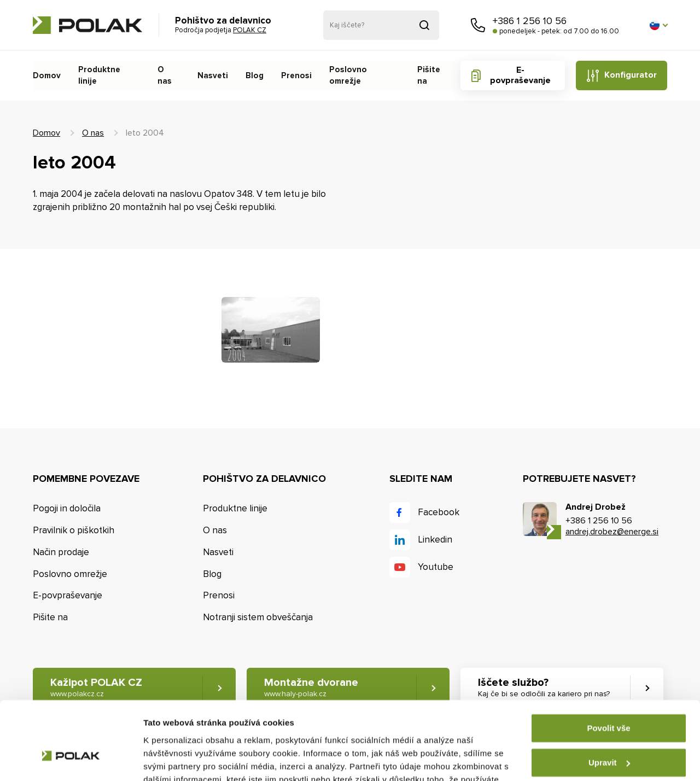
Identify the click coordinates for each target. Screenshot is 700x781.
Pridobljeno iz (424, 25)
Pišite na (428, 75)
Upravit (609, 699)
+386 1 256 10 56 (530, 21)
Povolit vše (608, 665)
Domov (46, 75)
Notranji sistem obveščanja (258, 617)
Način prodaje (61, 552)
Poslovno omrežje (360, 75)
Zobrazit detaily (174, 759)
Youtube (436, 567)
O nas (168, 75)
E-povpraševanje (519, 75)
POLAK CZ (87, 25)
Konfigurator (630, 75)
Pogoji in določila (67, 508)
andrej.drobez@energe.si (612, 532)
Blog (253, 75)
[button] (658, 25)
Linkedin (435, 540)
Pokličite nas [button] (478, 25)
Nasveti (211, 75)
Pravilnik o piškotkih (74, 530)
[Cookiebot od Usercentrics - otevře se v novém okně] (71, 760)
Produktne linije (108, 75)
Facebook (439, 512)
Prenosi (293, 75)
